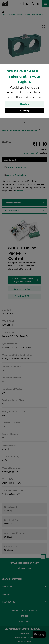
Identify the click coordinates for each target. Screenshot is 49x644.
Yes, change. (25, 110)
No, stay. (24, 104)
